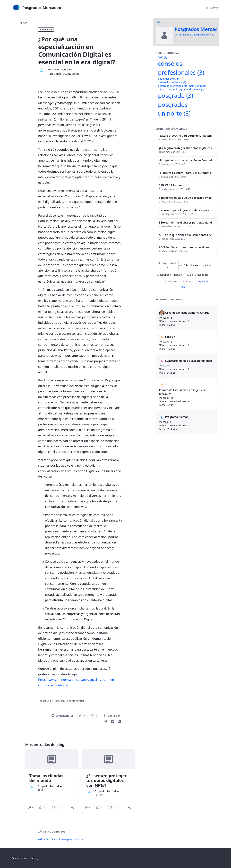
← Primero (171, 281)
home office (198, 86)
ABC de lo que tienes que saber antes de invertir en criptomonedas (185, 235)
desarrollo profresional (70, 701)
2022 (162, 57)
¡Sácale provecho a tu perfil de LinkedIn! (185, 136)
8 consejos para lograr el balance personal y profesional (185, 210)
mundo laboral (194, 89)
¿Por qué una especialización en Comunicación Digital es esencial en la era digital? (185, 160)
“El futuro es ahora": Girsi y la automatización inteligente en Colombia (185, 173)
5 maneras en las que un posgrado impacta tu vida (185, 198)
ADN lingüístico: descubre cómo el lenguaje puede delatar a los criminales (185, 247)
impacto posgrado (170, 89)
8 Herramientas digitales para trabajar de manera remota (185, 223)
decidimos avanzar (170, 79)
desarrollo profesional (172, 82)
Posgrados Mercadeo (60, 70)
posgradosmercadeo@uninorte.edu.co (196, 35)
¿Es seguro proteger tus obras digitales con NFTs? (106, 781)
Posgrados (46, 29)
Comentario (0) (62, 716)
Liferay (35, 858)
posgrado (45, 701)
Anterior (187, 281)
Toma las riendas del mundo (46, 778)
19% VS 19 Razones (171, 185)
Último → (186, 287)
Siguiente (203, 281)
